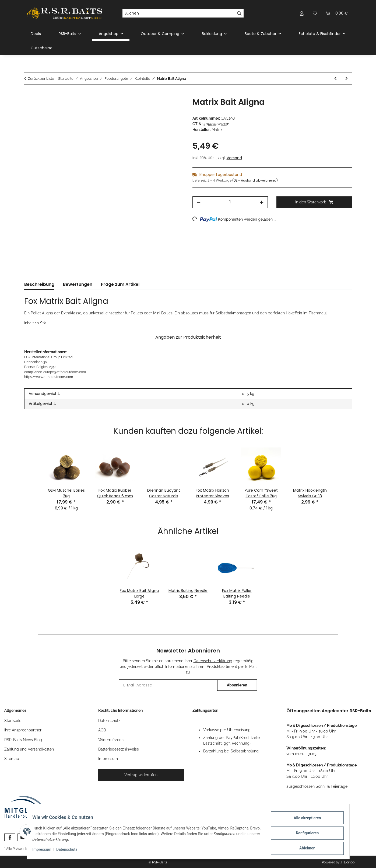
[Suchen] (179, 13)
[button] (302, 13)
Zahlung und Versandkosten (29, 749)
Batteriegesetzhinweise (119, 749)
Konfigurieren (304, 835)
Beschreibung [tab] (39, 284)
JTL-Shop (347, 862)
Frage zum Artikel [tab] (120, 284)
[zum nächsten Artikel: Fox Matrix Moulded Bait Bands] (347, 79)
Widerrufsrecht (112, 740)
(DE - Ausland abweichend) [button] (255, 180)
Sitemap (12, 759)
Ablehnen (304, 849)
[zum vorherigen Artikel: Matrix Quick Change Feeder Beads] (335, 79)
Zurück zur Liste (41, 79)
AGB (102, 730)
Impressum (45, 851)
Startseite (13, 721)
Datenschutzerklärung (213, 661)
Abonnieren (237, 685)
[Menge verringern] (199, 202)
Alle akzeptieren (304, 821)
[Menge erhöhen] (262, 202)
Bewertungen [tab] (78, 284)
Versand (234, 158)
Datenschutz (70, 851)
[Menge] (230, 202)
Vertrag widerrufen (141, 775)
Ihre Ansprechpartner (23, 730)
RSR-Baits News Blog (23, 740)
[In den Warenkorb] (29, 94)
